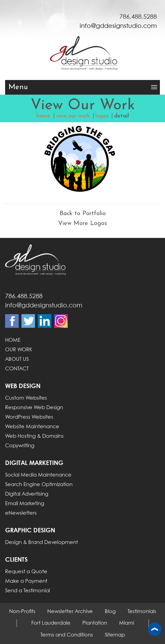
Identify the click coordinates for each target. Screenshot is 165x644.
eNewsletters (21, 513)
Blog (110, 612)
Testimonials (142, 612)
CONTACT (17, 369)
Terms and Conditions (67, 635)
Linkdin (45, 321)
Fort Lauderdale (51, 623)
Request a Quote (26, 572)
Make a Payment (26, 581)
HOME (13, 340)
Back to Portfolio (83, 214)
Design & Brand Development (42, 543)
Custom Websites (26, 398)
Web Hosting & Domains (34, 436)
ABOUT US (17, 359)
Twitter (28, 321)
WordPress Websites (29, 417)
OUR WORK (19, 350)
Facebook (12, 321)
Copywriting (20, 446)
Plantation (95, 623)
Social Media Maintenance (38, 475)
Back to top (155, 630)
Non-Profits (22, 612)
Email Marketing (25, 504)
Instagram (61, 321)
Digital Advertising (27, 494)
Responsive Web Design (34, 408)
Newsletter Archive (70, 612)
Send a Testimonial (28, 591)
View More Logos (83, 223)
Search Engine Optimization (39, 485)
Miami (127, 623)
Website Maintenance (32, 427)
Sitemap (115, 635)
